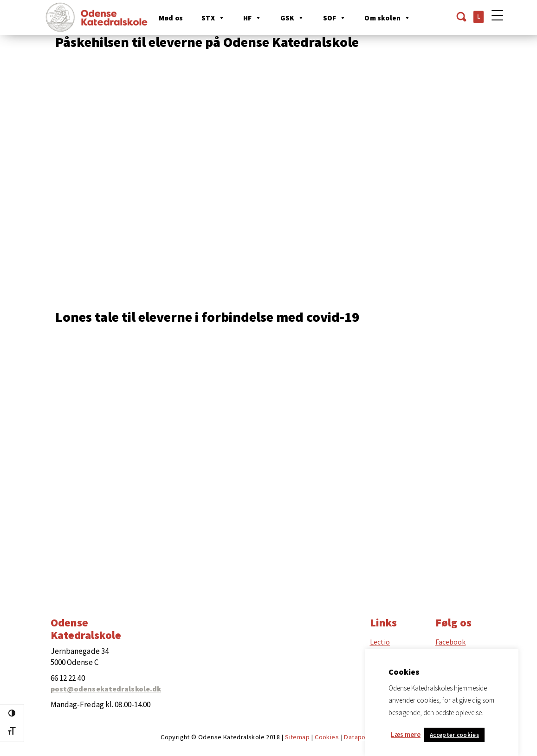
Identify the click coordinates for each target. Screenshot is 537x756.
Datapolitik (360, 737)
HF (253, 18)
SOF (335, 18)
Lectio (380, 642)
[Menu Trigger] (497, 15)
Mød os (172, 18)
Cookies (327, 737)
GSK (293, 18)
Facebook (451, 642)
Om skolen (388, 18)
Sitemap (297, 737)
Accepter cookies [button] (454, 735)
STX (214, 18)
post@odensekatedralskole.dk (106, 689)
